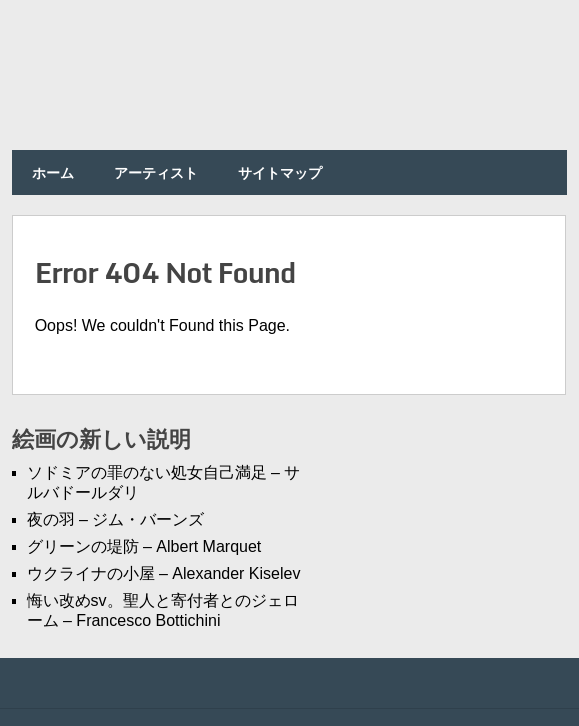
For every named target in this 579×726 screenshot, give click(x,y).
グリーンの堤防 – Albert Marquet (144, 546)
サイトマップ (280, 172)
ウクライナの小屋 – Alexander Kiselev (164, 573)
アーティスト (156, 172)
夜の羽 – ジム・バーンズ (116, 519)
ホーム (53, 172)
